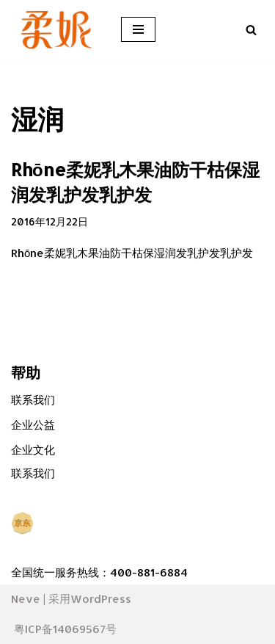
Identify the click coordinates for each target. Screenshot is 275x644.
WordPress (101, 599)
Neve (26, 599)
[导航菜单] (138, 29)
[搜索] (251, 30)
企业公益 (33, 425)
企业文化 (33, 450)
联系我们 (33, 400)
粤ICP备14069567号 (65, 629)
